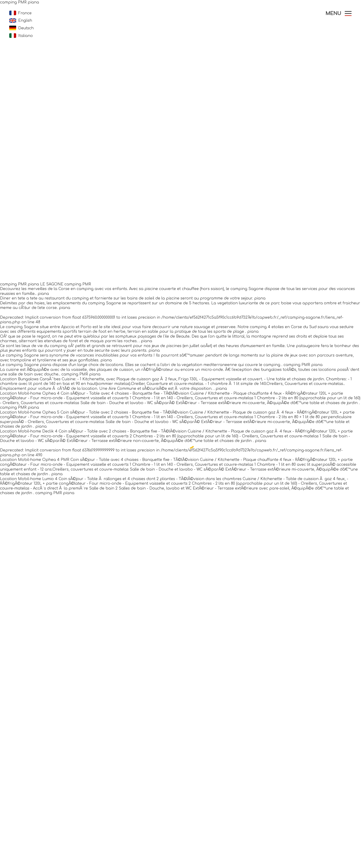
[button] (339, 14)
